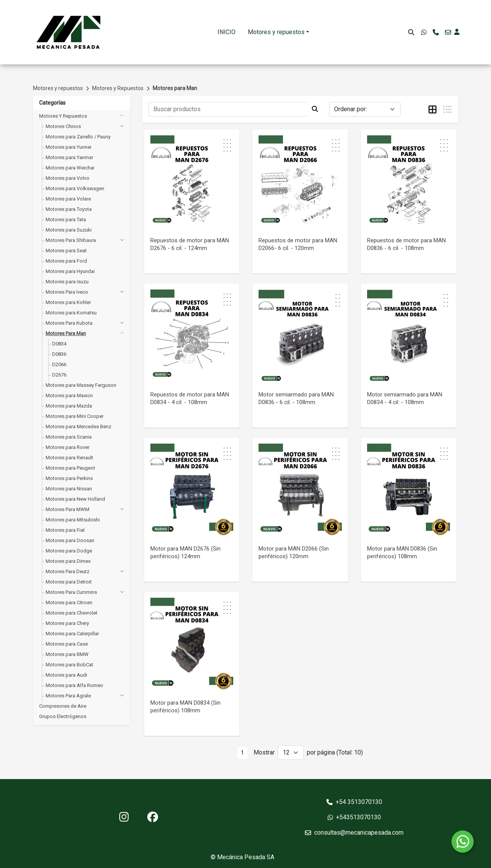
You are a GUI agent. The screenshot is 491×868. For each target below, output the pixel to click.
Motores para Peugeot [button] (70, 468)
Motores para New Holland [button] (75, 499)
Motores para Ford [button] (66, 261)
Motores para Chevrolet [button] (72, 613)
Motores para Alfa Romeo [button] (74, 685)
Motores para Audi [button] (66, 675)
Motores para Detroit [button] (69, 582)
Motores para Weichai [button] (70, 168)
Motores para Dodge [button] (69, 551)
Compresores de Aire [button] (63, 706)
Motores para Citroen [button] (69, 603)
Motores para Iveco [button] (67, 292)
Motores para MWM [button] (68, 509)
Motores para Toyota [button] (69, 209)
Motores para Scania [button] (69, 437)
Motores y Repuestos (118, 88)
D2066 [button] (59, 364)
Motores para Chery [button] (67, 623)
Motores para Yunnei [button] (68, 147)
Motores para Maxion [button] (69, 395)
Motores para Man (175, 88)
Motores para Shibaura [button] (71, 240)
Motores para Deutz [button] (68, 571)
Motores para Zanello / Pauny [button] (78, 137)
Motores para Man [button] (66, 333)
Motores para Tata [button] (66, 219)
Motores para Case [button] (67, 644)
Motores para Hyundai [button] (70, 271)
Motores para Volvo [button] (68, 178)
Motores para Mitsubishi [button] (73, 520)
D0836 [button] (59, 354)
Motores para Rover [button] (68, 447)
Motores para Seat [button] (66, 251)
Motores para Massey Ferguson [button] (81, 385)
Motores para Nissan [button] (69, 489)
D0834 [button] (59, 344)
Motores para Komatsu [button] (71, 313)
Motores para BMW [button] (67, 654)
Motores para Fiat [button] (65, 530)
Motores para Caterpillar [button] (72, 634)
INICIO (227, 32)
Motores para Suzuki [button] (69, 230)
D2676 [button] (59, 375)
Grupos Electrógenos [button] (63, 716)
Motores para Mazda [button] (69, 406)
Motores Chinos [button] (63, 126)
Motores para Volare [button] (68, 199)
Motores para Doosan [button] (70, 540)
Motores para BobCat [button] (69, 665)
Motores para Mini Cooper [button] (75, 416)
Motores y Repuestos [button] (63, 116)
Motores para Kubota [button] (69, 323)
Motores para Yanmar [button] (69, 157)
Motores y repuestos (276, 32)
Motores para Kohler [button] (68, 302)
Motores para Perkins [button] (69, 478)
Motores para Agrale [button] (68, 696)
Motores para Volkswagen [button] (75, 188)
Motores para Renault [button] (69, 458)
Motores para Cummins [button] (71, 592)
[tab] (433, 110)
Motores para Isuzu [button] (67, 282)
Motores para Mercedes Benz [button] (78, 427)
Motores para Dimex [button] (68, 561)
